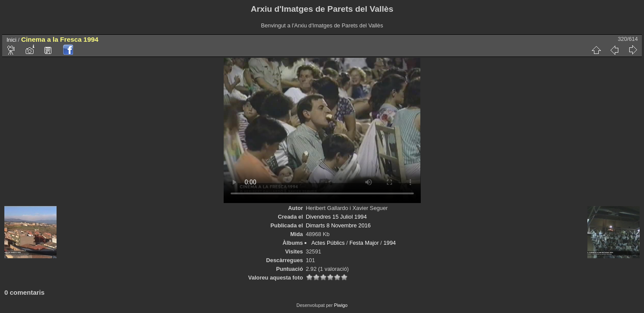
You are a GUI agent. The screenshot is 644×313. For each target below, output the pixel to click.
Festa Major (364, 243)
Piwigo (340, 305)
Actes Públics (328, 243)
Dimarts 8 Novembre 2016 (338, 225)
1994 (389, 243)
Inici (12, 40)
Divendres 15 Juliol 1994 (336, 217)
